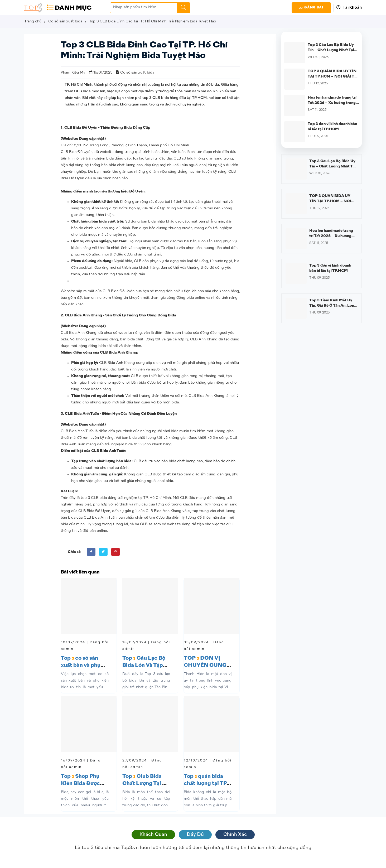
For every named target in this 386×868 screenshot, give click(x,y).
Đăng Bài (311, 8)
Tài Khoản (349, 8)
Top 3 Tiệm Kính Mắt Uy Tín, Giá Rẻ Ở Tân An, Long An (333, 306)
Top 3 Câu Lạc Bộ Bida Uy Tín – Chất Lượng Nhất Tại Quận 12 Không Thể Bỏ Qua (332, 50)
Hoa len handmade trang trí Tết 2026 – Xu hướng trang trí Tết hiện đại (332, 103)
